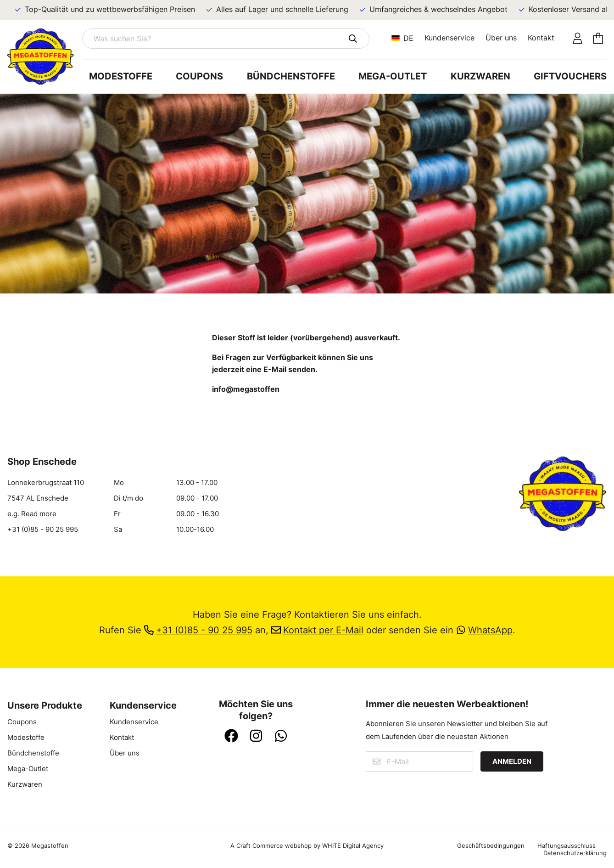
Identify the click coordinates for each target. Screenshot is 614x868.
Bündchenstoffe (291, 76)
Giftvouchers (570, 76)
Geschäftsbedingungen (491, 845)
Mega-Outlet (393, 76)
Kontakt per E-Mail (317, 630)
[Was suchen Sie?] (226, 39)
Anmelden (512, 761)
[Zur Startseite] (45, 56)
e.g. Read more (32, 514)
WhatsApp (484, 630)
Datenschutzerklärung (575, 853)
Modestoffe (121, 76)
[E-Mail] (420, 761)
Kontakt (541, 38)
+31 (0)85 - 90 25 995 (43, 530)
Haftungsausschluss (567, 845)
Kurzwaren (480, 76)
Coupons (199, 76)
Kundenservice (449, 38)
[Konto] (578, 39)
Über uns (501, 38)
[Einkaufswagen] (598, 39)
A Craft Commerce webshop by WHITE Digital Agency (307, 845)
